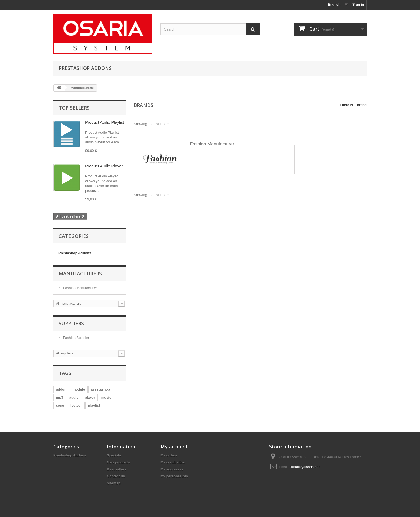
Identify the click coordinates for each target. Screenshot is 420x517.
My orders (169, 455)
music (106, 397)
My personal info (174, 476)
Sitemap (114, 483)
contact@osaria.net (305, 467)
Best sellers (117, 469)
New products (118, 462)
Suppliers (71, 323)
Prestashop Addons (85, 68)
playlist (94, 405)
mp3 (60, 397)
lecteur (76, 405)
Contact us (116, 476)
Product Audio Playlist (105, 122)
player (90, 397)
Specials (114, 455)
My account (174, 447)
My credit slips (172, 462)
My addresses (172, 469)
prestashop (100, 389)
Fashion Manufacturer (80, 288)
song (60, 405)
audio (74, 397)
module (79, 389)
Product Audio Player (104, 166)
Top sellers (74, 108)
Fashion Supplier (76, 338)
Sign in (358, 4)
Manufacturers (80, 274)
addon (61, 389)
